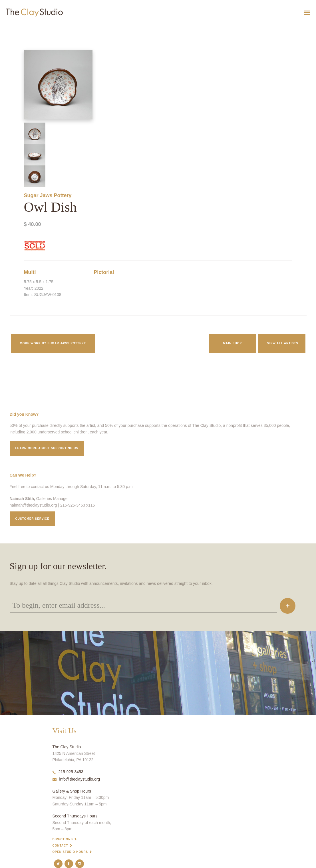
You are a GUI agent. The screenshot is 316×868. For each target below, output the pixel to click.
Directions (63, 839)
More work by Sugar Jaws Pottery (53, 343)
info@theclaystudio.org (76, 779)
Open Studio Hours (70, 852)
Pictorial (104, 272)
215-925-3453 (68, 772)
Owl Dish (6, 27)
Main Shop (232, 343)
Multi (30, 272)
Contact (60, 846)
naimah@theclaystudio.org (33, 505)
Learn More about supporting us (47, 448)
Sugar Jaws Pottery (48, 195)
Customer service (33, 519)
